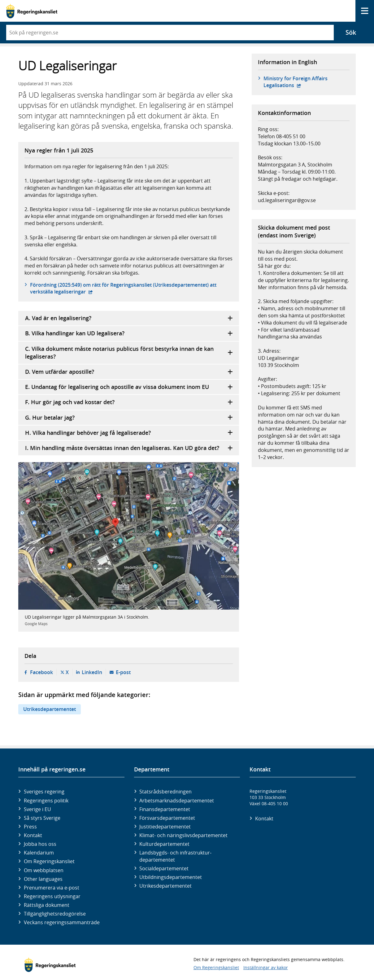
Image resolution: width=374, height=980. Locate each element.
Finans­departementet (165, 809)
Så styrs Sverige (42, 818)
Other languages (43, 879)
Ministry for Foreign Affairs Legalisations (296, 82)
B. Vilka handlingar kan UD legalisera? (129, 333)
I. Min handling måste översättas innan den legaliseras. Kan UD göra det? (129, 448)
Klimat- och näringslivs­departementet (183, 835)
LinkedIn (92, 672)
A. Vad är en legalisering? (129, 318)
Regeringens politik (46, 801)
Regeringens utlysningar (52, 896)
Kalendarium (39, 853)
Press (30, 827)
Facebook (41, 672)
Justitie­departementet (165, 827)
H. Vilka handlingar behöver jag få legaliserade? (129, 433)
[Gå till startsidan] (32, 11)
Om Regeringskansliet (49, 861)
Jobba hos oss (40, 844)
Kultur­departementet (164, 844)
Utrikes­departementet (165, 886)
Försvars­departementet (167, 818)
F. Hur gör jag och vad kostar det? (129, 402)
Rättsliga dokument (47, 905)
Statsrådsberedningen (165, 792)
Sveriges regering (44, 792)
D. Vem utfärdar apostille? (129, 372)
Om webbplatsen (44, 870)
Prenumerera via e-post (52, 888)
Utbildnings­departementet (171, 877)
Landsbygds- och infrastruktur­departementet (175, 856)
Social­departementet (164, 868)
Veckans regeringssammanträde (62, 922)
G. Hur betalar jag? (129, 418)
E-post (123, 672)
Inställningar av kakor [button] (266, 967)
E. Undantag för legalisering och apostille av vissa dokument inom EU (129, 387)
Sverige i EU (37, 809)
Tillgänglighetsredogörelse (55, 914)
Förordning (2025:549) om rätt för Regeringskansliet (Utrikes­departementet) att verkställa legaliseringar (123, 288)
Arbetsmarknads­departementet (177, 801)
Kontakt (33, 835)
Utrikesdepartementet (50, 709)
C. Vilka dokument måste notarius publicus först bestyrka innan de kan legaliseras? (129, 353)
